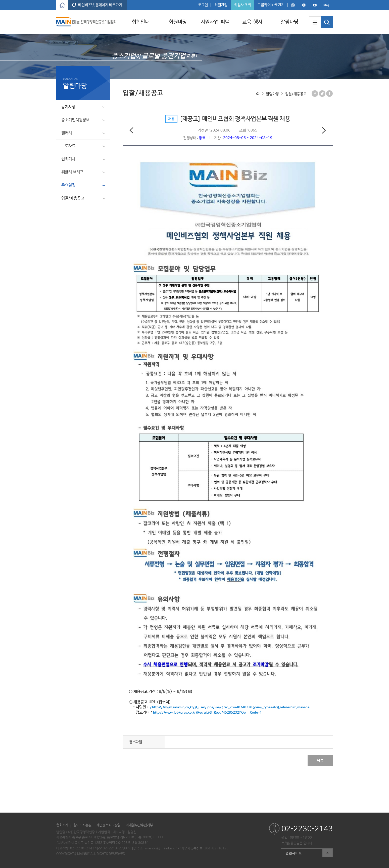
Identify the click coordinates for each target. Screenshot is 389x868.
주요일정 (68, 185)
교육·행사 (252, 22)
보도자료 (68, 146)
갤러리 (67, 133)
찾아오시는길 (82, 825)
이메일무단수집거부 (139, 825)
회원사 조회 (242, 5)
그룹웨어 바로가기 (271, 5)
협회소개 (62, 825)
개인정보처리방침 (109, 825)
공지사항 (68, 107)
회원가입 (221, 5)
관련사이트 (307, 853)
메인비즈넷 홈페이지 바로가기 (100, 5)
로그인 (203, 5)
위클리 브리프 (72, 172)
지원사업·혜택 (215, 22)
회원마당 (178, 22)
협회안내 (141, 22)
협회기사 (68, 159)
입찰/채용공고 (73, 198)
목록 (320, 761)
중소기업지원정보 (75, 120)
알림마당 (289, 22)
